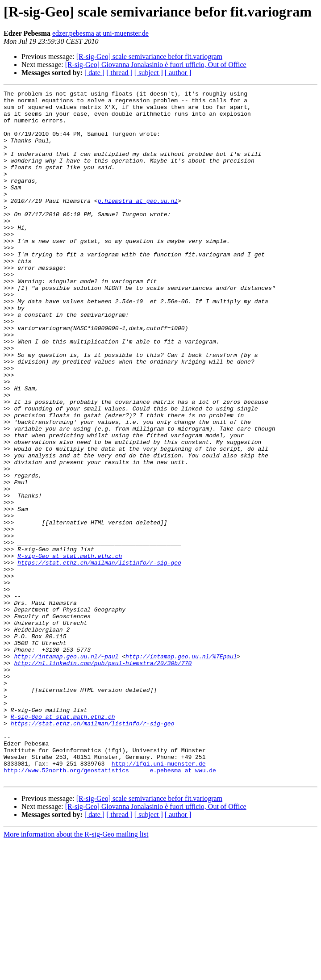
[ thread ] (119, 73)
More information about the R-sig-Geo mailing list (76, 972)
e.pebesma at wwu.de (183, 907)
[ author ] (178, 73)
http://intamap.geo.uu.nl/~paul (66, 770)
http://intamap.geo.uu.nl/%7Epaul (181, 770)
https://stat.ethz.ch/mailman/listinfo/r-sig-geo (99, 658)
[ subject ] (149, 73)
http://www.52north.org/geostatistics (66, 907)
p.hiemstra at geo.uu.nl (138, 223)
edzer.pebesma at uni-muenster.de (100, 33)
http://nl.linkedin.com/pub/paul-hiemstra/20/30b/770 (103, 778)
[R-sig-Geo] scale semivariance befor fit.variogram (149, 57)
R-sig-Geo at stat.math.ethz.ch (70, 649)
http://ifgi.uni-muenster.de (159, 899)
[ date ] (94, 73)
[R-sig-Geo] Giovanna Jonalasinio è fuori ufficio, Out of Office (156, 65)
